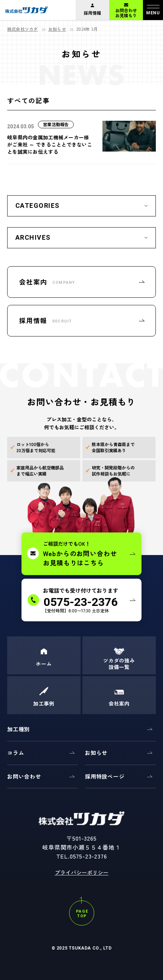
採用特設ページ (105, 776)
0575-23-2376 (88, 856)
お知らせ (57, 29)
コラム (16, 753)
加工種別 (18, 729)
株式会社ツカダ (23, 29)
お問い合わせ (24, 776)
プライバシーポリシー (82, 872)
